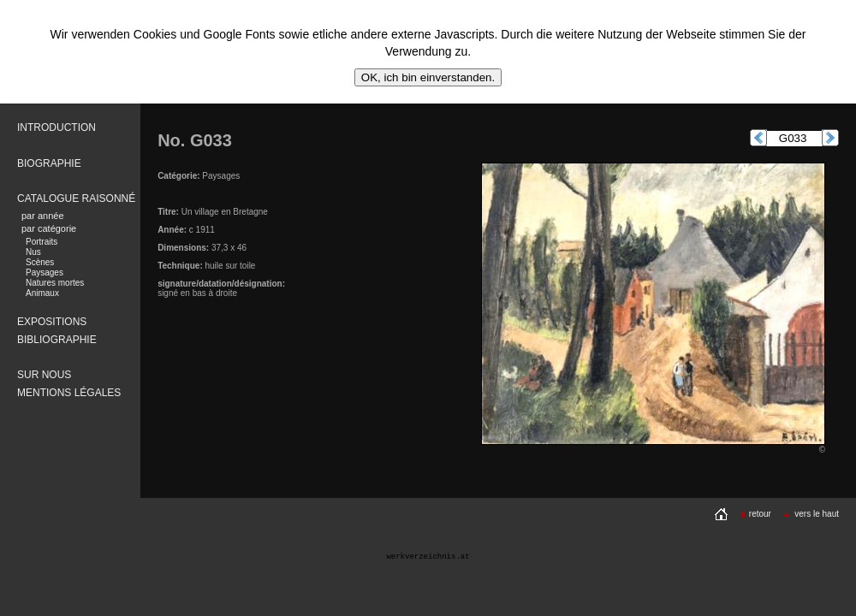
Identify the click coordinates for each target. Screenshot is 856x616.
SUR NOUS (44, 375)
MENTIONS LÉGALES (69, 393)
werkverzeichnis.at (428, 557)
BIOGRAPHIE (49, 163)
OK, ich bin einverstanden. (428, 77)
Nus (33, 252)
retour (755, 514)
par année (43, 216)
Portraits (42, 242)
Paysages (45, 272)
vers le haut (810, 514)
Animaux (42, 293)
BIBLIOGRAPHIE (57, 340)
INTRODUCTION (56, 127)
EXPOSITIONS (52, 322)
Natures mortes (55, 283)
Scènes (40, 262)
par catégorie (49, 228)
